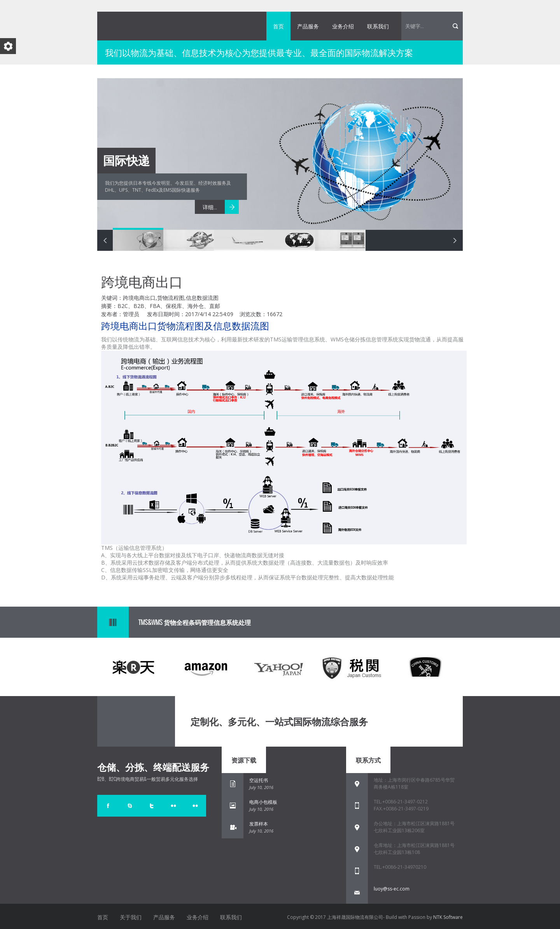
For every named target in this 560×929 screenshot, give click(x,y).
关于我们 (131, 917)
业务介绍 (343, 26)
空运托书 (259, 780)
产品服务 (308, 26)
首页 (278, 26)
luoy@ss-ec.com (392, 889)
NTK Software (448, 917)
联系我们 (378, 26)
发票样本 (259, 824)
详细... (210, 207)
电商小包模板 (263, 802)
